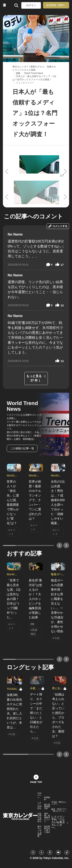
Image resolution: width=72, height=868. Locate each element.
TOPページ (39, 796)
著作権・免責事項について (47, 818)
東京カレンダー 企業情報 (40, 831)
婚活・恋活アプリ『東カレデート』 (59, 810)
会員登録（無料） (56, 5)
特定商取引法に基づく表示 (47, 829)
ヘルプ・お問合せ (39, 806)
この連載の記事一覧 (22, 448)
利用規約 (47, 798)
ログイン (31, 5)
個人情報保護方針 (47, 807)
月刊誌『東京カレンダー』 (59, 803)
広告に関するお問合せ (39, 818)
